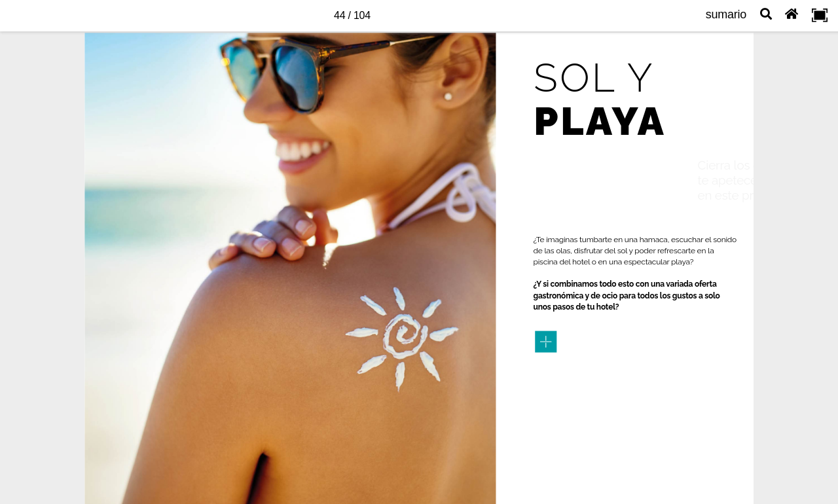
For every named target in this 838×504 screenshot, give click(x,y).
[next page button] (816, 252)
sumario (726, 14)
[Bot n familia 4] (546, 342)
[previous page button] (22, 252)
